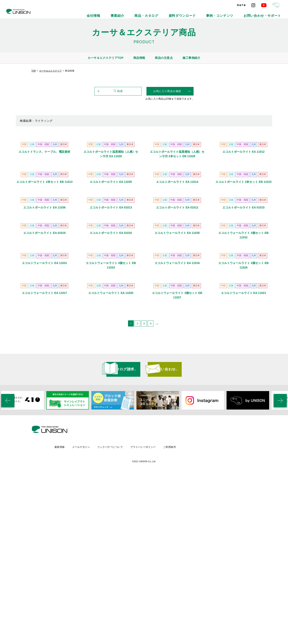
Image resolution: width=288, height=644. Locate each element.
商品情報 (139, 58)
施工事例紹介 (191, 58)
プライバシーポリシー (178, 615)
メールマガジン (115, 615)
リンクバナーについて (145, 615)
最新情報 (92, 615)
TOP (34, 71)
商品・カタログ (185, 12)
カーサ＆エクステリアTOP (106, 58)
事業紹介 (163, 12)
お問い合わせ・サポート (269, 12)
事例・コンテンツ (238, 12)
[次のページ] (157, 508)
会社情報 (145, 12)
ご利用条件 (206, 615)
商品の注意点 (164, 58)
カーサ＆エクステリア (50, 71)
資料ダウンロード (211, 12)
